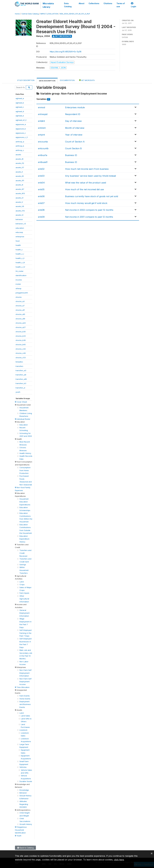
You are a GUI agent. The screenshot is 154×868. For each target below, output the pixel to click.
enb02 (41, 169)
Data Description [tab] (47, 81)
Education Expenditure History (24, 539)
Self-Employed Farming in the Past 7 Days (25, 633)
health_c (19, 250)
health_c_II (20, 258)
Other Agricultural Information (24, 599)
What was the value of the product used (86, 183)
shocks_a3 (20, 301)
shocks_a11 (20, 310)
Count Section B (73, 148)
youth (18, 392)
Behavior (23, 793)
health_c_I (20, 254)
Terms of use (121, 5)
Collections (94, 3)
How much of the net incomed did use (84, 189)
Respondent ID (73, 114)
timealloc (19, 362)
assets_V (19, 202)
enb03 (41, 176)
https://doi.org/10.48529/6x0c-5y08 (66, 52)
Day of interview (73, 121)
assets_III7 (20, 189)
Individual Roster (23, 419)
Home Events (25, 699)
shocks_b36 (21, 340)
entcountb (43, 148)
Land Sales (25, 716)
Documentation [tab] (67, 80)
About (82, 3)
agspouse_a (21, 124)
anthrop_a (20, 142)
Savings (23, 565)
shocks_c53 (21, 358)
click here (119, 860)
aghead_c (20, 107)
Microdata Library (48, 5)
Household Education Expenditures (25, 502)
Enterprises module (75, 107)
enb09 (41, 217)
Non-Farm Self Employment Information (25, 673)
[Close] (152, 853)
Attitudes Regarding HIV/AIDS (24, 804)
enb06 (41, 196)
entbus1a (43, 155)
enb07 (41, 203)
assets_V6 (20, 206)
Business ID (71, 155)
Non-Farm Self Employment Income (25, 682)
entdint (41, 121)
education (20, 228)
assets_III (19, 185)
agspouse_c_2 (22, 137)
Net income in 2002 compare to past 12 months (89, 210)
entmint (42, 128)
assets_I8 (19, 159)
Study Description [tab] (26, 80)
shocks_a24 (21, 323)
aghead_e (20, 116)
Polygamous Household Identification (21, 830)
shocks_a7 (20, 306)
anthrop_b (20, 146)
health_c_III (20, 262)
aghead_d (20, 111)
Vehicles (23, 767)
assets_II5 (20, 176)
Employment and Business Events (25, 704)
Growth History (26, 824)
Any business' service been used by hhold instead (90, 176)
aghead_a (20, 98)
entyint (41, 135)
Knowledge (24, 790)
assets (18, 155)
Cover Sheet (21, 402)
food (18, 241)
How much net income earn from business (87, 169)
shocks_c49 (21, 353)
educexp (19, 232)
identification (21, 275)
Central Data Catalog (30, 14)
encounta (43, 142)
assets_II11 (20, 180)
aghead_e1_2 (21, 120)
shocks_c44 (21, 349)
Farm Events (25, 696)
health (18, 245)
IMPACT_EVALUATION (49, 14)
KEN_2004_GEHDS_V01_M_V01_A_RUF (75, 14)
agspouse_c (21, 133)
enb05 (41, 189)
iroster (18, 284)
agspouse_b (21, 129)
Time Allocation (22, 687)
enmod (42, 107)
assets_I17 (20, 167)
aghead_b (20, 103)
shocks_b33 (21, 336)
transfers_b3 (21, 383)
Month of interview (75, 128)
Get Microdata (62, 36)
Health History (25, 453)
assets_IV (20, 198)
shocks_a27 (21, 327)
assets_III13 (20, 193)
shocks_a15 (20, 314)
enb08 (41, 210)
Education (24, 425)
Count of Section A (75, 142)
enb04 (41, 183)
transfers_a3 (21, 370)
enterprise (20, 237)
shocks (19, 297)
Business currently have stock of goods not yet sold (92, 196)
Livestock (23, 730)
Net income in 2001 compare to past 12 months (89, 217)
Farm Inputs (24, 593)
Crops (22, 584)
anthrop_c (20, 150)
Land (22, 582)
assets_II (19, 172)
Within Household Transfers (24, 570)
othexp (18, 288)
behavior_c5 (21, 224)
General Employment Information (24, 613)
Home (17, 14)
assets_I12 (20, 163)
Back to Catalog (25, 848)
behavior (19, 219)
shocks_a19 (20, 319)
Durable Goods (26, 781)
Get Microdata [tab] (87, 80)
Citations (108, 3)
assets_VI (19, 215)
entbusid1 (43, 162)
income (19, 280)
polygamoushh (22, 293)
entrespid (43, 114)
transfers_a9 (21, 375)
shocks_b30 (21, 332)
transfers (19, 366)
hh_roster (20, 271)
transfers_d (20, 388)
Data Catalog (68, 5)
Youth (18, 836)
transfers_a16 (21, 379)
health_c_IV (20, 267)
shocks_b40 (21, 344)
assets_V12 (20, 211)
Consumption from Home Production (25, 470)
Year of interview (74, 135)
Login (134, 5)
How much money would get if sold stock (86, 203)
